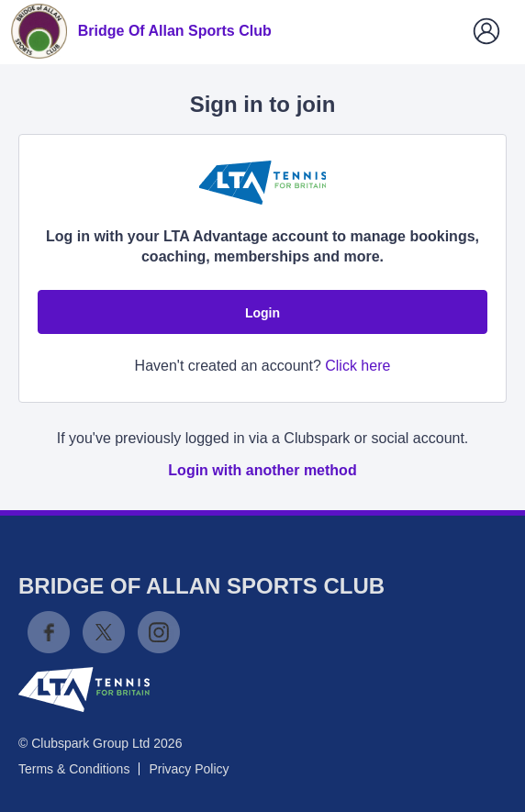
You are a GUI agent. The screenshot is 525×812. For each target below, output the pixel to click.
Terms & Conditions (74, 769)
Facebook (49, 632)
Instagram (159, 632)
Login (262, 313)
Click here (357, 366)
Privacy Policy (189, 769)
